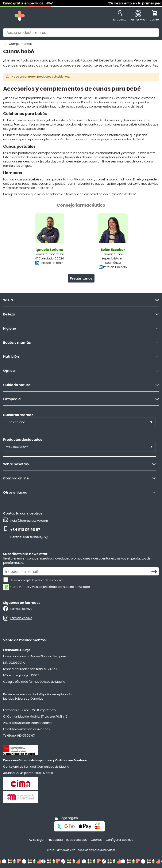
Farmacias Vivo (21, 609)
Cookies (97, 840)
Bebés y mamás (17, 343)
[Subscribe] (155, 572)
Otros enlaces (15, 493)
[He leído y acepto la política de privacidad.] (6, 580)
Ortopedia (12, 399)
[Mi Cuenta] (120, 16)
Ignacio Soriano (49, 250)
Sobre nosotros (16, 464)
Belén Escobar (113, 250)
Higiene (10, 329)
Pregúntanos (81, 278)
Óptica (9, 371)
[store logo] (20, 16)
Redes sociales (77, 840)
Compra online (16, 478)
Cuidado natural (17, 385)
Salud (8, 300)
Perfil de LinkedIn (51, 263)
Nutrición (11, 357)
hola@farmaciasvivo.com (29, 521)
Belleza (9, 314)
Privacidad (55, 840)
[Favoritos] (138, 16)
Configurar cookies (119, 840)
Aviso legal (36, 840)
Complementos (20, 44)
